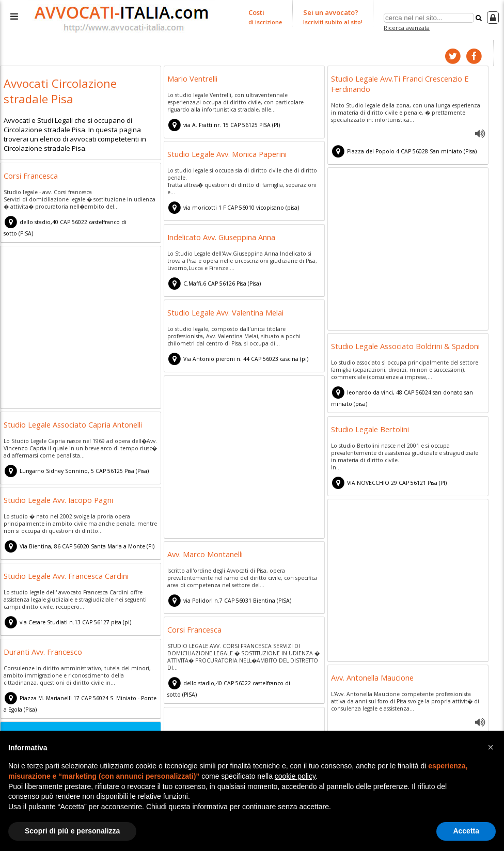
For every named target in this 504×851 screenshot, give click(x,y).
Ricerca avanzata (407, 28)
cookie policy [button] (295, 776)
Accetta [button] (466, 831)
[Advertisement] (408, 249)
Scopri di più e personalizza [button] (72, 831)
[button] (491, 747)
